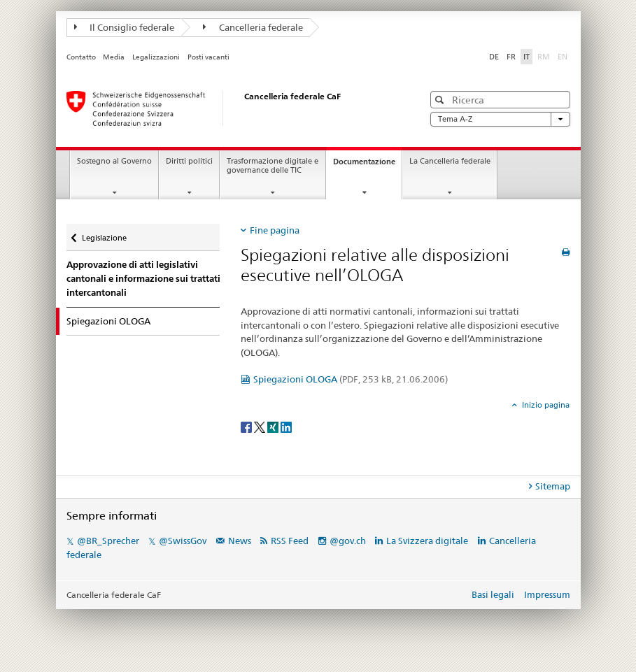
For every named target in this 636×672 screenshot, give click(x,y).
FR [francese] (511, 57)
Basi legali (493, 594)
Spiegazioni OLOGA (351, 379)
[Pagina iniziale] (231, 108)
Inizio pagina (545, 405)
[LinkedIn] (286, 426)
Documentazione (367, 165)
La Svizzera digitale (427, 541)
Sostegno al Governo (114, 161)
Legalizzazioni (156, 57)
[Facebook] (247, 426)
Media (114, 57)
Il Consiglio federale (125, 27)
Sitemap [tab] (553, 486)
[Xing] (274, 426)
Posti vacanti (209, 57)
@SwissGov (183, 541)
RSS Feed (290, 541)
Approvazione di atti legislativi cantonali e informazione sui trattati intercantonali (143, 279)
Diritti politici (189, 161)
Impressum (547, 594)
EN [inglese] (564, 56)
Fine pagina (275, 230)
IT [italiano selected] (527, 57)
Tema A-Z (500, 119)
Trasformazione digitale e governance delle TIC (273, 166)
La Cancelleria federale (450, 161)
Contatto (81, 57)
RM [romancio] (545, 56)
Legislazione (104, 233)
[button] (441, 100)
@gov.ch (348, 541)
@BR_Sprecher (108, 541)
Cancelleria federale (253, 27)
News (240, 541)
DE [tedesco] (494, 57)
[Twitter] (261, 426)
